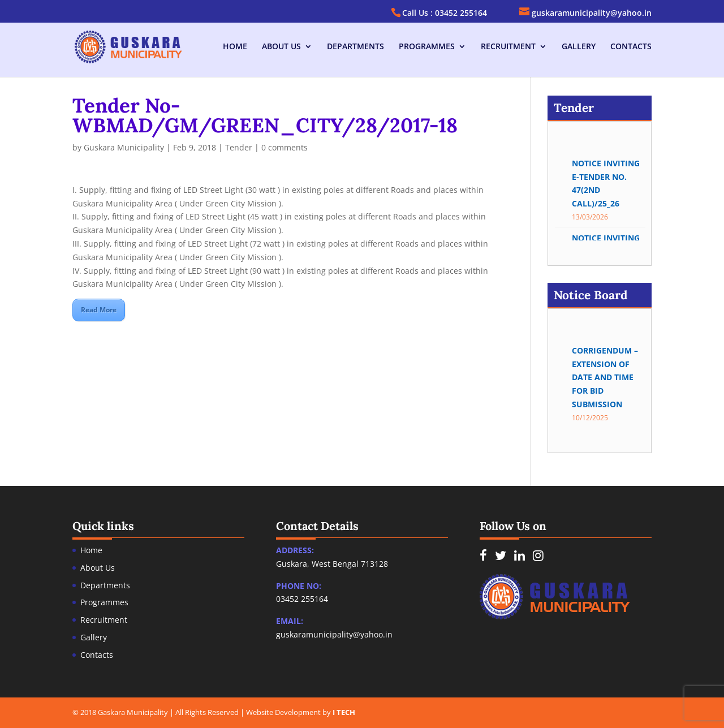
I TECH (344, 712)
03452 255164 (302, 599)
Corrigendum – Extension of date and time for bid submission (605, 382)
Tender (239, 147)
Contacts (631, 47)
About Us (281, 47)
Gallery (579, 47)
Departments (355, 47)
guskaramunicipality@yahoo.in (334, 634)
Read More (99, 310)
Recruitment (508, 47)
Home (235, 47)
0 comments (285, 147)
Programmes (427, 47)
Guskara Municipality (124, 147)
